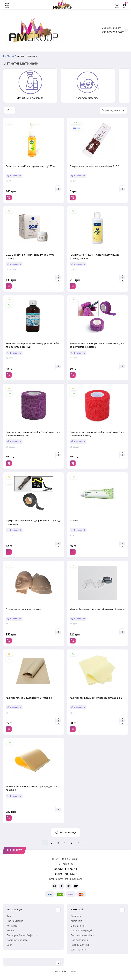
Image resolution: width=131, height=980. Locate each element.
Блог (9, 945)
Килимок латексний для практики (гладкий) (29, 698)
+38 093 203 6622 (113, 32)
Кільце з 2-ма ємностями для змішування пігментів (97, 609)
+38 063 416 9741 (113, 28)
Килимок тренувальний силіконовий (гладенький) (96, 698)
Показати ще (66, 832)
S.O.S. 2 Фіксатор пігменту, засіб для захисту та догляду (30, 256)
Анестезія (76, 921)
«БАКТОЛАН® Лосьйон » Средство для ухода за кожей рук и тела (95, 256)
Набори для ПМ (80, 945)
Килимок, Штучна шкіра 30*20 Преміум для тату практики (31, 788)
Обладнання (78, 926)
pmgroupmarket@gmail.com (66, 879)
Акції (9, 916)
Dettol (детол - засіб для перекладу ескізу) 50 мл (31, 166)
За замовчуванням (113, 110)
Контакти (12, 926)
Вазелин (74, 521)
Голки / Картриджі (81, 930)
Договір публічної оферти (22, 935)
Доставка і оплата (17, 940)
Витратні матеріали (82, 935)
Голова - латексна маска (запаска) (24, 609)
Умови (10, 930)
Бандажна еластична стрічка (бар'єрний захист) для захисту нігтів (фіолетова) (97, 345)
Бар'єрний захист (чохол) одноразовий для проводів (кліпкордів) (34, 522)
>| (85, 843)
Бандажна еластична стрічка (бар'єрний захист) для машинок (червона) (97, 434)
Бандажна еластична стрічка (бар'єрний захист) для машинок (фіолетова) (33, 434)
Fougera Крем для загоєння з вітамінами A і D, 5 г (95, 166)
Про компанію (15, 921)
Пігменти (76, 916)
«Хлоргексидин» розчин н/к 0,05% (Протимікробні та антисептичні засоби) (32, 345)
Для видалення (80, 940)
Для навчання (79, 950)
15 (9, 110)
